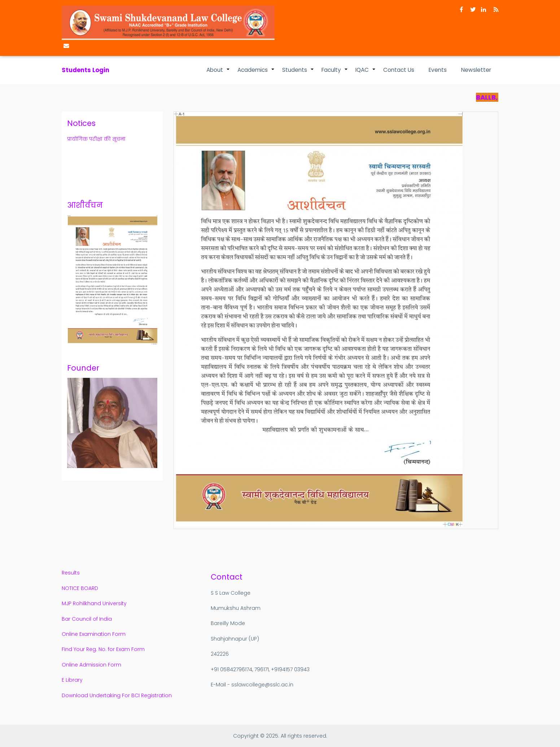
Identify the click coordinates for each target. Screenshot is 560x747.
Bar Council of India (87, 619)
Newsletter (476, 70)
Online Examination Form (94, 634)
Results (71, 573)
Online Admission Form (91, 665)
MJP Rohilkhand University (94, 603)
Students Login (86, 70)
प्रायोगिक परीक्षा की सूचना (96, 139)
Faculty (335, 74)
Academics (256, 74)
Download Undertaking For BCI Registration (117, 695)
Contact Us (399, 70)
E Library (72, 680)
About (218, 74)
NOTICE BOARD (80, 588)
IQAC (366, 74)
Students (298, 74)
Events (438, 70)
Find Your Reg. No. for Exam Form (103, 649)
